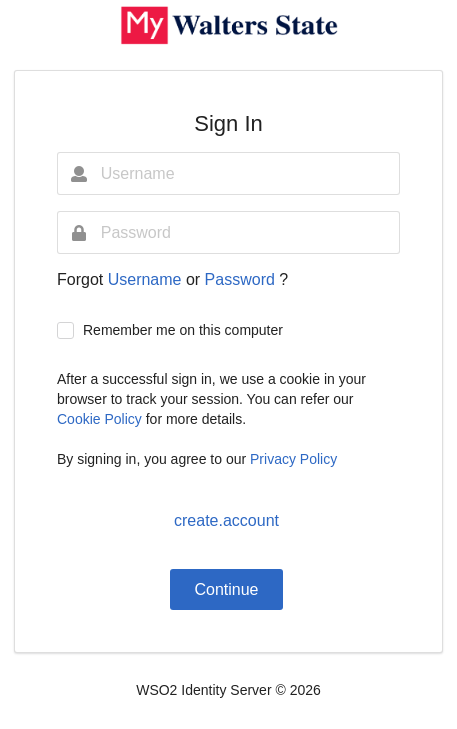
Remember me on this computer (183, 330)
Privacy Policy (293, 459)
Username (147, 279)
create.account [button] (226, 520)
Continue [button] (226, 589)
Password (242, 279)
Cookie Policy (101, 419)
